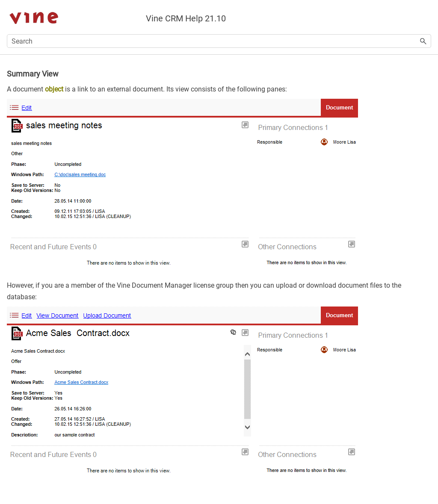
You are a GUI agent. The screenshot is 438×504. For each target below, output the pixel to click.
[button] (423, 41)
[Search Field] (219, 41)
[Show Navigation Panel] (426, 17)
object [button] (54, 89)
